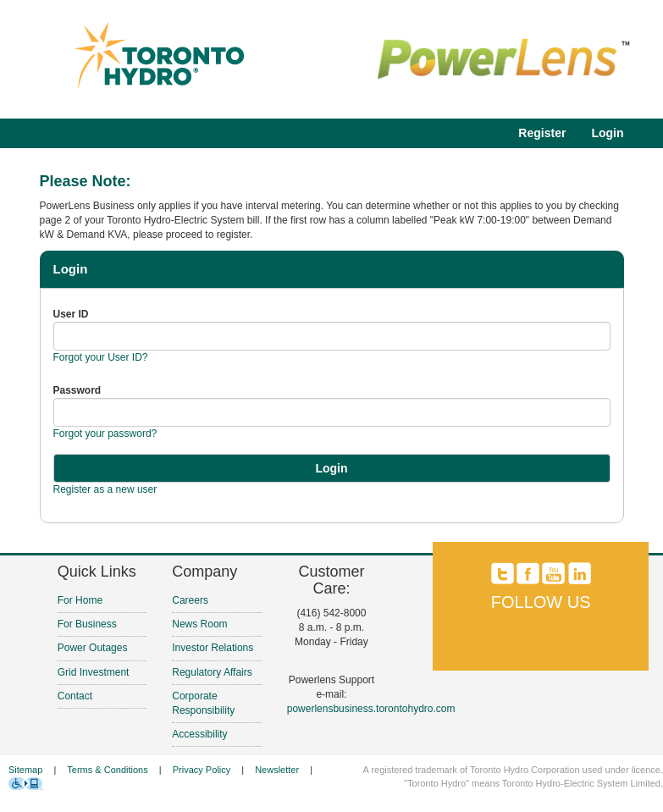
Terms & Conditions (107, 770)
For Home (80, 600)
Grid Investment (94, 672)
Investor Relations (213, 648)
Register (542, 133)
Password (77, 390)
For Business (87, 624)
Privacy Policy (202, 770)
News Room (199, 624)
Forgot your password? (105, 434)
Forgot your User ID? (101, 357)
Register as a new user (105, 489)
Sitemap (25, 770)
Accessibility (199, 734)
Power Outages (93, 648)
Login (607, 133)
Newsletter (277, 770)
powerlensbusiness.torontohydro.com (371, 709)
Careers (190, 600)
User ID (71, 314)
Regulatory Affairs (212, 672)
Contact (75, 696)
